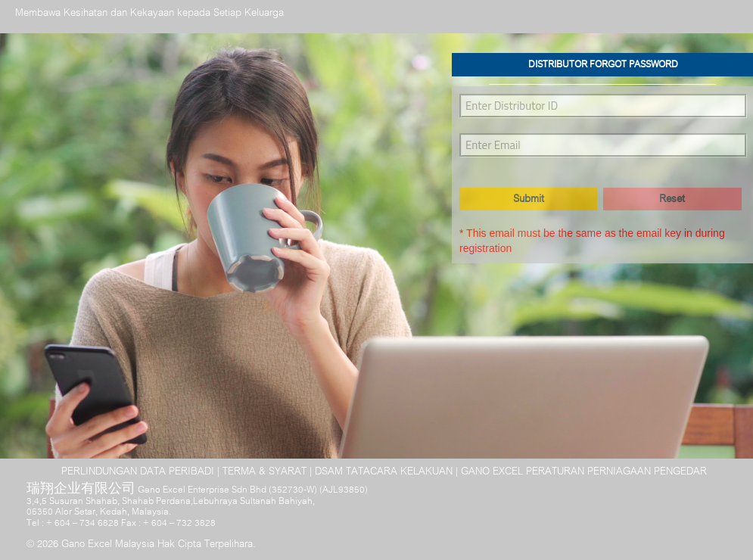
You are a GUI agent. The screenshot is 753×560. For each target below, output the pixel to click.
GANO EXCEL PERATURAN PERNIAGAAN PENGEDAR (584, 471)
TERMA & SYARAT (264, 471)
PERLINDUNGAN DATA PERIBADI (138, 471)
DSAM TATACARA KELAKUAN (384, 471)
